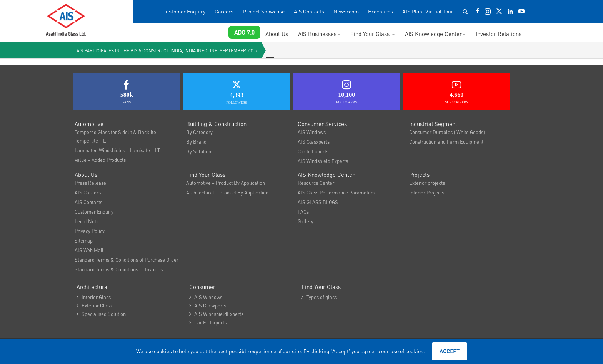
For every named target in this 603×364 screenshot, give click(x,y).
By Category (199, 132)
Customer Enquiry (184, 11)
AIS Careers (88, 192)
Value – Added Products (100, 160)
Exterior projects (427, 183)
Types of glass (319, 297)
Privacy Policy (90, 231)
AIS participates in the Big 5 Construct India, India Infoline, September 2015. (167, 51)
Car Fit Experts (208, 322)
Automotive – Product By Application (226, 183)
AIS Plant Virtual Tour (428, 11)
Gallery (306, 221)
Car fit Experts (313, 151)
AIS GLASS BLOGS (318, 202)
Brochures (381, 11)
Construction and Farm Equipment (446, 142)
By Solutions (200, 151)
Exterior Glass (94, 305)
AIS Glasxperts (314, 142)
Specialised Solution (101, 314)
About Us (277, 34)
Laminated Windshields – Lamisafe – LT (117, 150)
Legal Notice (88, 221)
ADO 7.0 (244, 32)
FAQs (303, 212)
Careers (224, 11)
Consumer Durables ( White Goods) (447, 132)
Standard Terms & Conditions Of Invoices (119, 269)
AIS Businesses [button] (319, 34)
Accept (450, 351)
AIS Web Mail (89, 250)
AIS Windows (312, 132)
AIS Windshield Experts (323, 161)
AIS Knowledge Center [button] (435, 34)
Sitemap (84, 240)
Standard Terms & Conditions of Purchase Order (127, 260)
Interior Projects (427, 192)
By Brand (196, 142)
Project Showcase (264, 11)
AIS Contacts (309, 11)
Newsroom (346, 11)
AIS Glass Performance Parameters (336, 192)
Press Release (90, 183)
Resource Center (316, 183)
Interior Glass (94, 297)
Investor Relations (499, 34)
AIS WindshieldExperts (216, 314)
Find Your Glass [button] (373, 34)
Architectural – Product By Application (227, 192)
